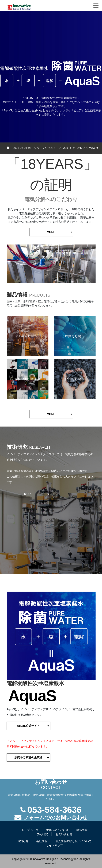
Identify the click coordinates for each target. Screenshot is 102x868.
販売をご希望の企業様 (28, 757)
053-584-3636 (54, 810)
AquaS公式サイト (28, 726)
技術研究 (42, 834)
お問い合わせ (64, 834)
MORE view (89, 148)
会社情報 (42, 841)
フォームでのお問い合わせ (55, 818)
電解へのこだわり (57, 830)
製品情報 (82, 830)
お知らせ (23, 841)
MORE (51, 232)
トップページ (30, 830)
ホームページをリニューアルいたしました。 (56, 148)
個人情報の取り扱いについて (73, 841)
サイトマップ (55, 845)
